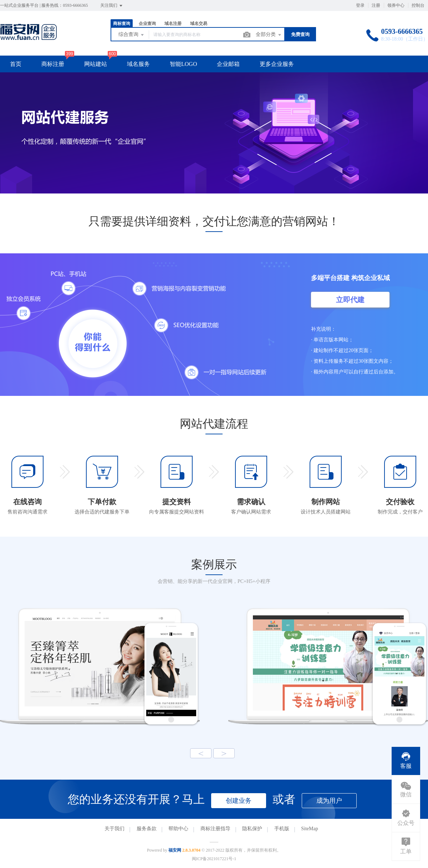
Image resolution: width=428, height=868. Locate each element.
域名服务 (138, 64)
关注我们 (112, 6)
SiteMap (309, 829)
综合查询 (132, 35)
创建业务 (239, 801)
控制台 (418, 5)
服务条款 (147, 829)
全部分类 (269, 35)
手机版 (282, 829)
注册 (376, 5)
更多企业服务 (277, 64)
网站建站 (96, 64)
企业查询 (147, 24)
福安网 (175, 850)
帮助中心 (178, 829)
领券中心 (396, 5)
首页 (16, 64)
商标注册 (53, 64)
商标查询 (122, 24)
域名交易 (199, 24)
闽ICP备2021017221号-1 (214, 859)
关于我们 (114, 829)
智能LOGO (183, 64)
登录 (360, 5)
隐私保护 (252, 829)
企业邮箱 (228, 64)
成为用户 (329, 801)
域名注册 (173, 24)
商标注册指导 (215, 829)
